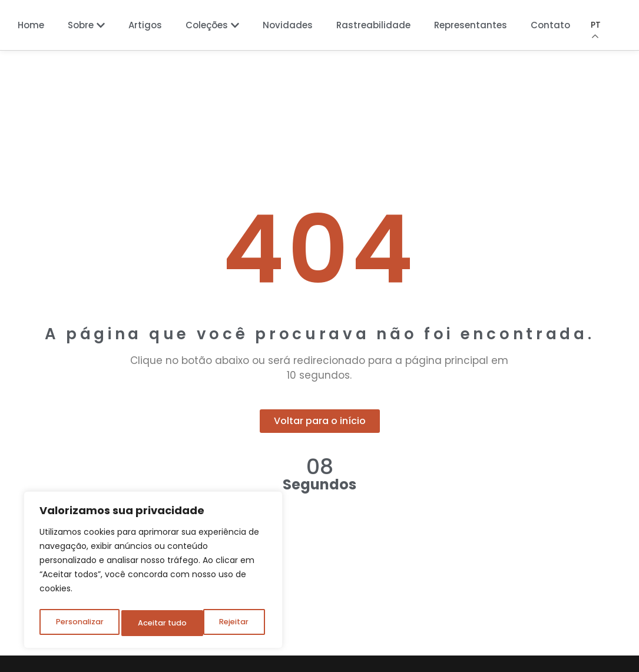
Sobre (86, 25)
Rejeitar (152, 623)
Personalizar (79, 623)
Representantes (471, 25)
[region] (153, 572)
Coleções (212, 25)
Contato (550, 25)
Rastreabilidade (373, 25)
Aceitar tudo (227, 623)
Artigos (145, 25)
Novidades (288, 25)
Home (31, 25)
